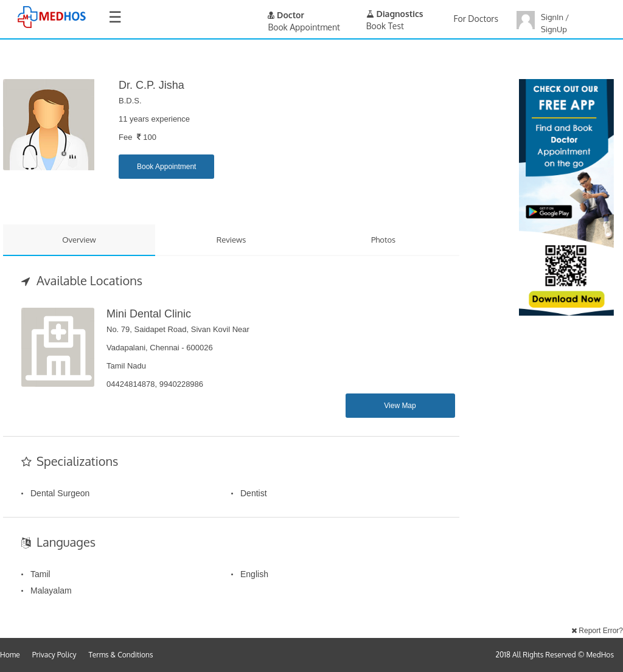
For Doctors (476, 19)
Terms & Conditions (121, 655)
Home (10, 655)
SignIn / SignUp (555, 23)
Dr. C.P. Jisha (151, 85)
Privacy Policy (54, 655)
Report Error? (597, 631)
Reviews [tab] (231, 240)
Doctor (286, 15)
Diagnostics (395, 14)
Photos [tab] (383, 240)
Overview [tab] (79, 240)
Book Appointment (166, 167)
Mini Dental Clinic (149, 314)
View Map (400, 406)
